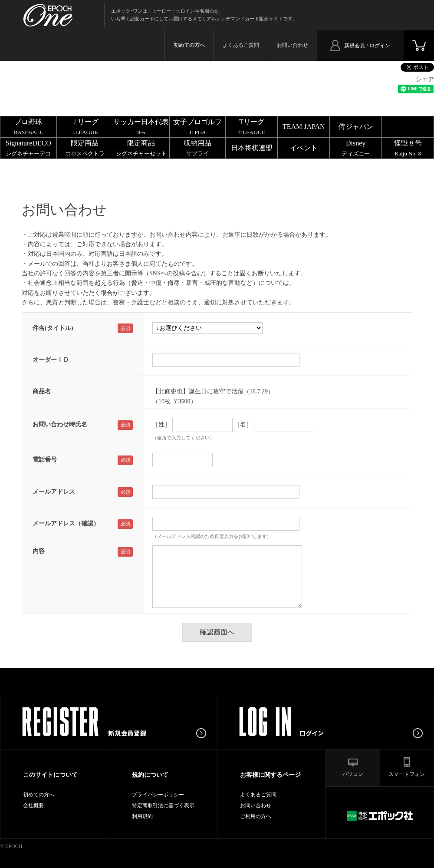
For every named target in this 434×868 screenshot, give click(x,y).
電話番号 (45, 460)
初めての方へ (39, 795)
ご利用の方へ (256, 816)
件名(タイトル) (53, 328)
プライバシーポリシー (158, 795)
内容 (39, 551)
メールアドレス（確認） (66, 523)
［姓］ (161, 424)
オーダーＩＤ (51, 360)
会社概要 (33, 805)
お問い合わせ (293, 45)
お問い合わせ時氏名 (60, 424)
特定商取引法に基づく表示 (163, 805)
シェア (425, 79)
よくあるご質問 (241, 45)
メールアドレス (54, 492)
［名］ (243, 424)
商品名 (42, 391)
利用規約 (142, 816)
